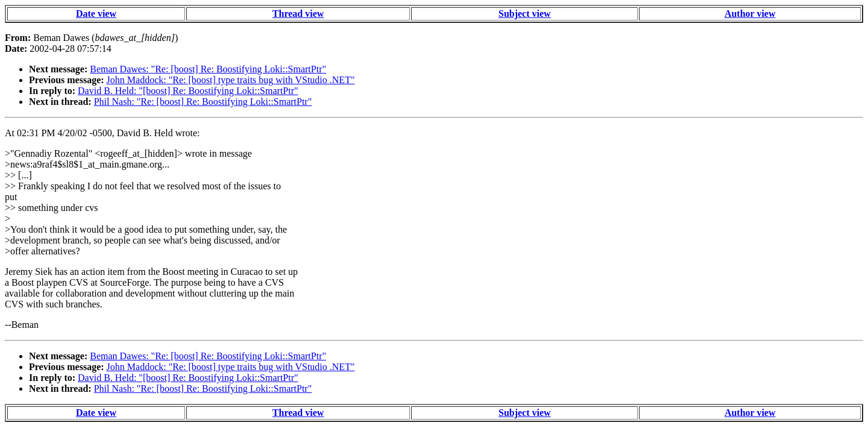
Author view (750, 14)
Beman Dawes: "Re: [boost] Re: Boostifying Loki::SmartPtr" (208, 69)
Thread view (298, 14)
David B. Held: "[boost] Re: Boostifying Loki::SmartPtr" (188, 91)
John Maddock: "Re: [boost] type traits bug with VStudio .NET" (231, 80)
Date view (96, 14)
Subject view (525, 14)
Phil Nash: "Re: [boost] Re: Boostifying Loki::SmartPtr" (203, 102)
